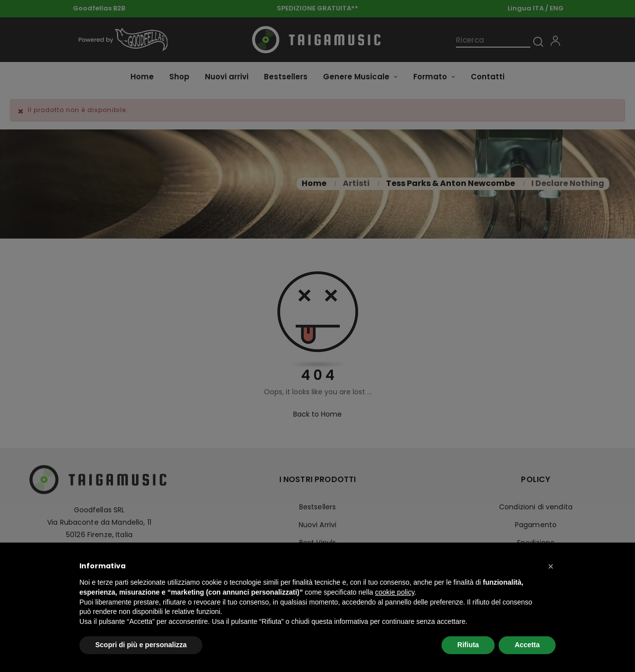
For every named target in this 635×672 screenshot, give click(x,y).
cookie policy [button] (395, 592)
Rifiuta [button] (468, 645)
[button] (551, 566)
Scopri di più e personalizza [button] (141, 645)
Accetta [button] (527, 645)
